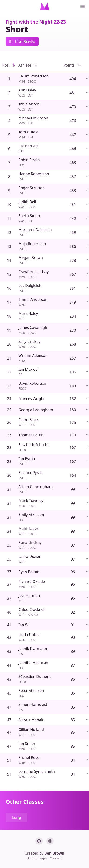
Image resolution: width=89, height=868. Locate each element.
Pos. (9, 65)
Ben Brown (54, 853)
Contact (56, 858)
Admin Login (38, 858)
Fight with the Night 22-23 (36, 22)
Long (16, 818)
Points (73, 65)
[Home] (45, 7)
